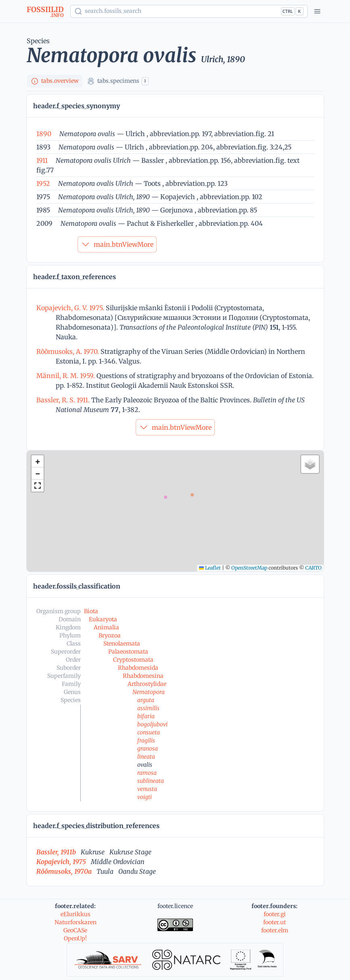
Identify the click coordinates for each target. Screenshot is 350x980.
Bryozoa (110, 635)
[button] (38, 461)
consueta (149, 732)
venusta (147, 789)
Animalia (106, 627)
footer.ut (275, 922)
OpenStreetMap (249, 568)
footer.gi (275, 914)
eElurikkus (75, 914)
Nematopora (149, 692)
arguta (146, 700)
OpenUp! (75, 938)
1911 (42, 160)
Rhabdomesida (138, 668)
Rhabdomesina (143, 676)
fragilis (146, 740)
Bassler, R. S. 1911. (64, 400)
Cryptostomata (133, 660)
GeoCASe (75, 930)
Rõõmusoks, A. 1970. (68, 351)
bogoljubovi (152, 724)
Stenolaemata (122, 644)
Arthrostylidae (147, 684)
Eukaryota (103, 619)
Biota (91, 611)
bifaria (146, 716)
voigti (145, 797)
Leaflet (210, 568)
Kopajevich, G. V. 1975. (71, 308)
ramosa (147, 773)
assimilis (148, 708)
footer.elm (275, 930)
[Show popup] (189, 11)
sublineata (151, 781)
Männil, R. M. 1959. (66, 376)
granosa (148, 749)
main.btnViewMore (117, 244)
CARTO (313, 568)
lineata (146, 757)
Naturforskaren (75, 922)
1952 (43, 183)
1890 (44, 134)
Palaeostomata (128, 652)
